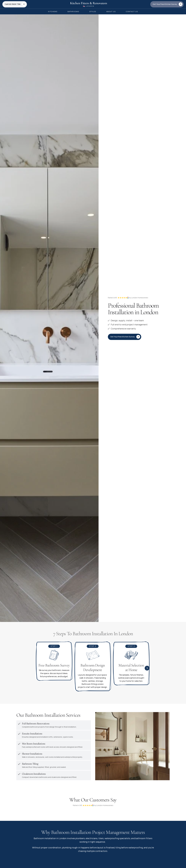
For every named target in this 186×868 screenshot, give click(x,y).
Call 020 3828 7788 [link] (13, 4)
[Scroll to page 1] (91, 694)
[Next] (147, 669)
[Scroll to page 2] (93, 694)
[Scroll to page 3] (95, 694)
